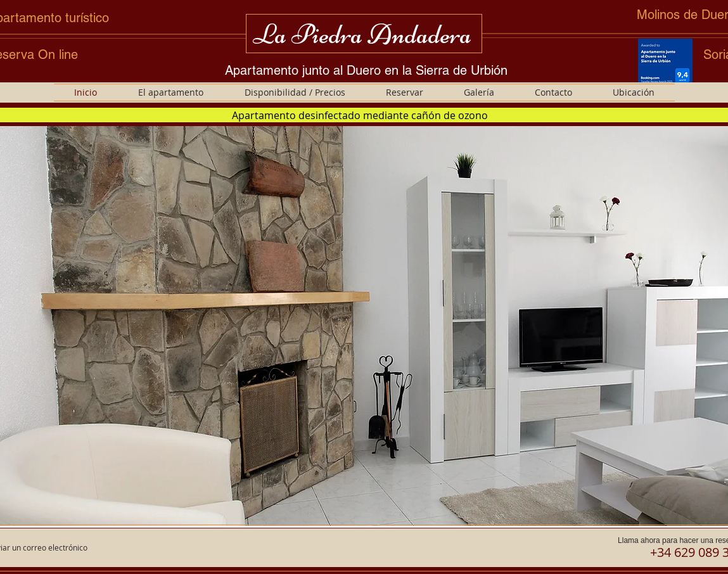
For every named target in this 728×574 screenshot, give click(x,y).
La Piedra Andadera (362, 34)
